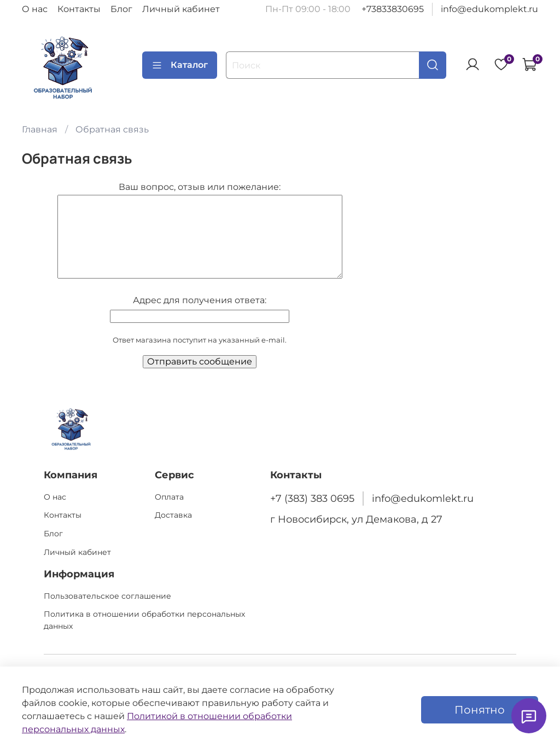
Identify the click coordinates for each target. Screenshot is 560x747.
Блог (121, 9)
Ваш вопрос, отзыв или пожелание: (200, 187)
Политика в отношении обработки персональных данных (144, 620)
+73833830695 (393, 9)
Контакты (79, 9)
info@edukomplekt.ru (489, 9)
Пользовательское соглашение (107, 596)
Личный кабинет (181, 9)
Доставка (173, 515)
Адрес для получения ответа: (200, 300)
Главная (40, 129)
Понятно (480, 710)
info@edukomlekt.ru (423, 498)
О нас (35, 9)
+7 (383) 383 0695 (312, 498)
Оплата (169, 497)
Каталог (180, 65)
